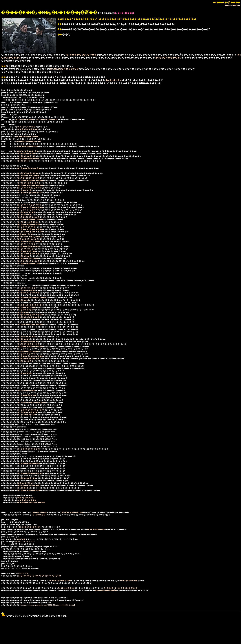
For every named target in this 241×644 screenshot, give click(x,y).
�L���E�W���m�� (32, 217)
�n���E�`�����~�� (34, 305)
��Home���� (233, 5)
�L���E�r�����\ (53, 120)
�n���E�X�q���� (32, 178)
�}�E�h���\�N (30, 156)
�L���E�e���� (30, 500)
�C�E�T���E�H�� (32, 173)
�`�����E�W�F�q (32, 342)
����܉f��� (44, 513)
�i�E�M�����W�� (32, 344)
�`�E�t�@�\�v (29, 249)
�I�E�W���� (29, 361)
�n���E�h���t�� (32, 359)
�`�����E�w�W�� (81, 55)
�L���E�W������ (33, 464)
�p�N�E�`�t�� (30, 244)
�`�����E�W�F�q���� (35, 503)
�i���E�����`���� (35, 220)
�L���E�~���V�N (32, 210)
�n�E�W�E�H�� (149, 581)
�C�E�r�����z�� (64, 69)
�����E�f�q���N (32, 239)
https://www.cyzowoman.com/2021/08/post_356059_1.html (50, 605)
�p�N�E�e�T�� (30, 288)
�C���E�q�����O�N (34, 193)
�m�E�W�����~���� (34, 315)
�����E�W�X (29, 234)
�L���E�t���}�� (32, 261)
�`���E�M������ (31, 137)
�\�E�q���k (28, 215)
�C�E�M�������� (33, 183)
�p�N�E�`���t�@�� (33, 205)
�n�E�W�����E (168, 58)
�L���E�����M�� (33, 225)
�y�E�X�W (114, 80)
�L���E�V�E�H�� (32, 259)
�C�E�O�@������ (32, 317)
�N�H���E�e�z (29, 498)
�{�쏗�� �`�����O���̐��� (143, 588)
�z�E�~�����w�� (30, 147)
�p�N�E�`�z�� (30, 212)
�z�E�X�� (27, 256)
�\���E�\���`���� (34, 229)
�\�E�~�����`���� (34, 232)
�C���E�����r (31, 354)
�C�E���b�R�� (30, 415)
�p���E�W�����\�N (32, 142)
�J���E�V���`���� (34, 181)
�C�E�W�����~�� (32, 254)
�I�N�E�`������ (32, 176)
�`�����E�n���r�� (34, 410)
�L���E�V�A (28, 190)
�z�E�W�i (26, 300)
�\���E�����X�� (33, 264)
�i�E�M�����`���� (34, 325)
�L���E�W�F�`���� (34, 242)
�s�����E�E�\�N (32, 246)
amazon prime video (26, 542)
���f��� (43, 515)
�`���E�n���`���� (34, 186)
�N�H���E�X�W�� (32, 352)
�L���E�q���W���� (34, 347)
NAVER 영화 (26, 574)
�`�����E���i (31, 227)
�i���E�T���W (30, 308)
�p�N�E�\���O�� (32, 222)
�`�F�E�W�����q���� (36, 403)
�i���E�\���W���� (34, 207)
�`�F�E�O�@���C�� (33, 188)
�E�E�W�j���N (30, 290)
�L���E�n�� (29, 310)
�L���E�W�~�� (30, 251)
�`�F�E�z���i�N (31, 412)
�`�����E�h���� (33, 168)
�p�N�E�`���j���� (34, 237)
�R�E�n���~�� (30, 478)
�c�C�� (23, 539)
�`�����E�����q (33, 449)
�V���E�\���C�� (32, 293)
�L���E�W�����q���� (37, 298)
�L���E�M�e (28, 373)
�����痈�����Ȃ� (120, 591)
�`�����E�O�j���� (34, 356)
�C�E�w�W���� (27, 120)
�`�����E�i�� (31, 395)
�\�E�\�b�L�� (30, 337)
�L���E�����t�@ (33, 527)
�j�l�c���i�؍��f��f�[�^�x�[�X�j (44, 576)
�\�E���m (27, 339)
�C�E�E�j (26, 312)
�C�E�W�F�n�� (30, 391)
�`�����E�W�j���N (34, 473)
